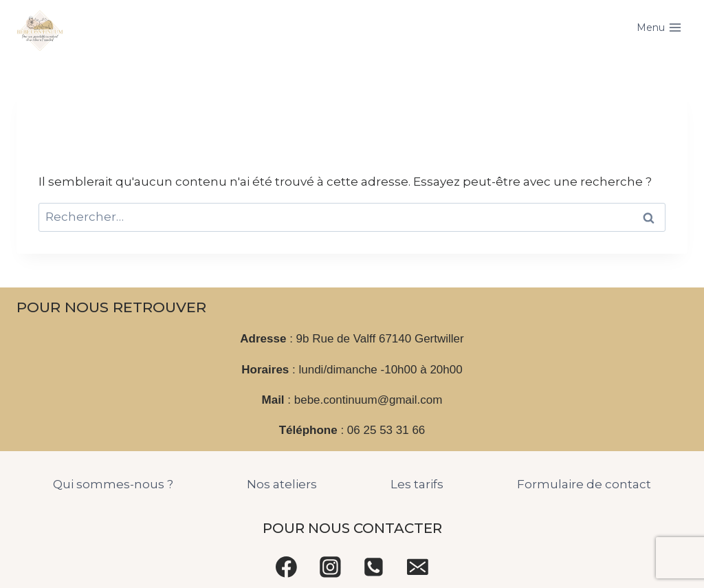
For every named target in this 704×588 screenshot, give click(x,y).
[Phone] (374, 567)
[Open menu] (659, 28)
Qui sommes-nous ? (113, 484)
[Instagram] (330, 567)
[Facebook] (287, 567)
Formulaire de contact (584, 484)
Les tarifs (417, 484)
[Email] (418, 567)
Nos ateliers (282, 484)
